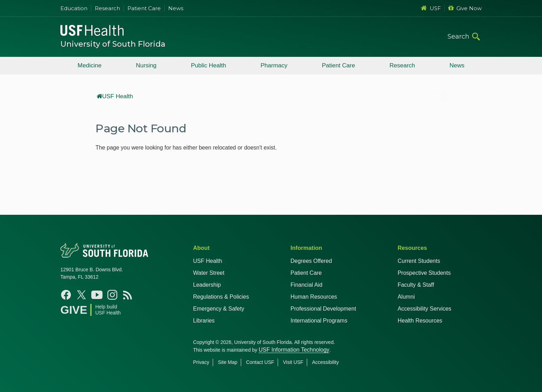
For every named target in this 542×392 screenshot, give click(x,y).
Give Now (465, 8)
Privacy (201, 362)
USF (431, 8)
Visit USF (293, 362)
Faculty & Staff (416, 285)
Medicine (90, 65)
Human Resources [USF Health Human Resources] (314, 297)
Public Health (209, 65)
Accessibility (325, 362)
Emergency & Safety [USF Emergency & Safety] (219, 309)
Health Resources (420, 321)
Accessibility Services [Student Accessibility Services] (425, 309)
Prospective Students (424, 273)
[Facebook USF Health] (66, 295)
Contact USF (260, 362)
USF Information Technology (294, 350)
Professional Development (323, 309)
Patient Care (144, 8)
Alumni (406, 297)
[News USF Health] (128, 295)
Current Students (419, 261)
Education (74, 8)
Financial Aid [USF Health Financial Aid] (307, 285)
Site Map (228, 362)
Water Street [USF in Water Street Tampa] (209, 273)
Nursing (146, 65)
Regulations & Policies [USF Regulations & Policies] (221, 297)
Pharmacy (274, 65)
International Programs (319, 321)
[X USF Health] (81, 295)
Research (107, 8)
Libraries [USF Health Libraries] (204, 321)
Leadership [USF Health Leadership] (207, 285)
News (176, 8)
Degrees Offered (311, 261)
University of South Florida (113, 44)
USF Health (115, 96)
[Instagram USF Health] (112, 295)
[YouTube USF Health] (97, 295)
